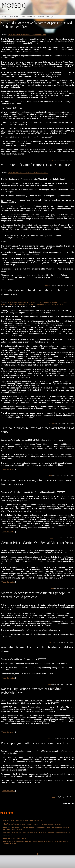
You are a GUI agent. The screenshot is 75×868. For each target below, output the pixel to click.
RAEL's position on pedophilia (14, 838)
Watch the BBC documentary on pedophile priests (22, 821)
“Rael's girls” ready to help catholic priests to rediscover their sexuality (32, 824)
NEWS (23, 17)
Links (47, 17)
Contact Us (40, 17)
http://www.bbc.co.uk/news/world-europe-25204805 (28, 173)
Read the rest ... (8, 469)
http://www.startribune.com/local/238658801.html (27, 35)
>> (73, 803)
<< (66, 803)
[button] (52, 17)
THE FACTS (31, 17)
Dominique (51, 160)
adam (50, 475)
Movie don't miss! (14, 17)
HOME (4, 17)
